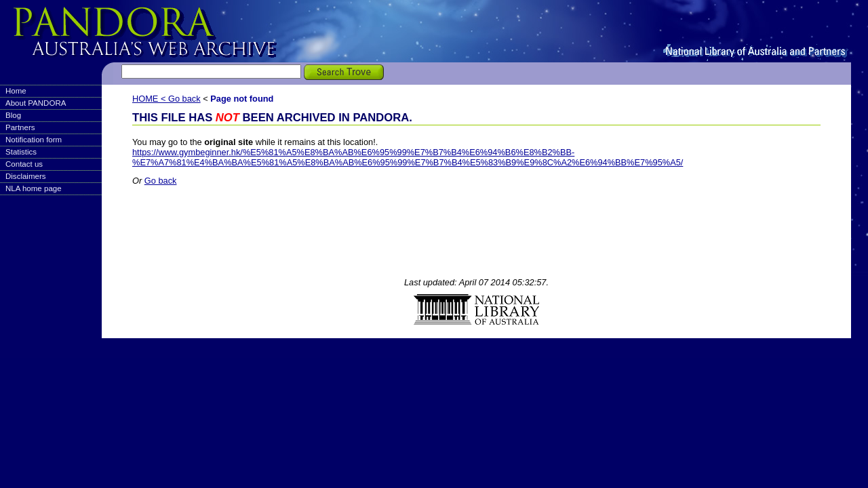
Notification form (34, 140)
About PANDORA (36, 103)
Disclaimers (26, 176)
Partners (20, 127)
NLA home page (34, 188)
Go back (184, 99)
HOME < (150, 99)
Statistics (21, 152)
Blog (13, 115)
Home (16, 91)
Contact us (24, 164)
